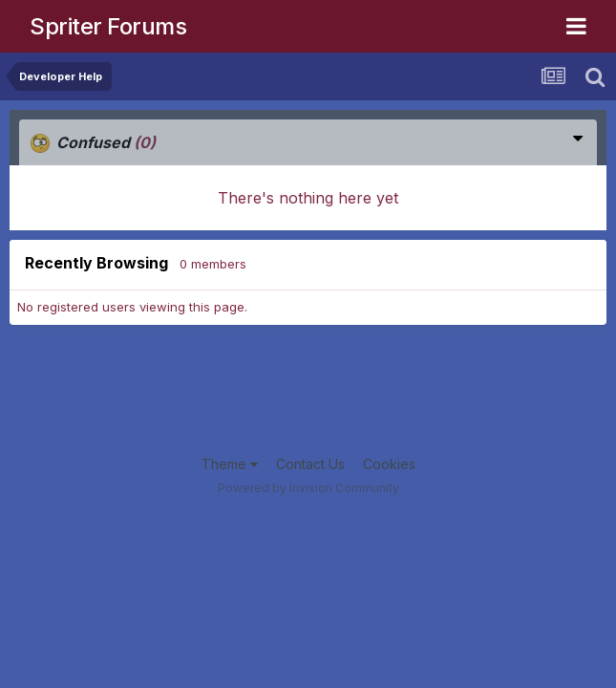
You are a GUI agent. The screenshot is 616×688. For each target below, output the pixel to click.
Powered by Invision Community (308, 488)
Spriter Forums (108, 26)
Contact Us (310, 464)
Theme (230, 464)
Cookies (389, 464)
